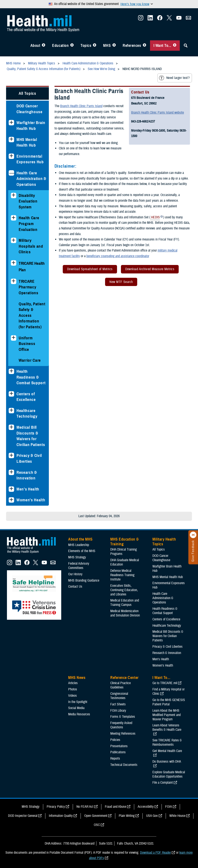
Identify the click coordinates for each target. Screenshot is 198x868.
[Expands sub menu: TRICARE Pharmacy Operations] (14, 281)
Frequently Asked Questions (121, 725)
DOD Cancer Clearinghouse (30, 109)
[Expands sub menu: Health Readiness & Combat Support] (11, 371)
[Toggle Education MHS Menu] (72, 46)
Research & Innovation (27, 475)
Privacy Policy (56, 807)
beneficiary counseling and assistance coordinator (118, 256)
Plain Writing (127, 816)
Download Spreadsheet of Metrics (90, 269)
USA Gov (152, 816)
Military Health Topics (164, 542)
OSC (97, 825)
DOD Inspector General (23, 816)
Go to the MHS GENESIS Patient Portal (169, 702)
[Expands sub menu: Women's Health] (11, 500)
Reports (115, 758)
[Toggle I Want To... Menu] (175, 46)
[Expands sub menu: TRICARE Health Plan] (14, 263)
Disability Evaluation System (28, 201)
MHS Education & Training (125, 542)
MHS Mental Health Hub (27, 142)
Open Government (96, 816)
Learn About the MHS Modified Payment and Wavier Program (167, 715)
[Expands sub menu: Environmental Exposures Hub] (11, 156)
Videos (73, 696)
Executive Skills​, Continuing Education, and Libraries (124, 590)
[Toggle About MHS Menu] (44, 46)
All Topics (27, 93)
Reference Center (125, 678)
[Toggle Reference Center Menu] (144, 46)
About (35, 46)
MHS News (77, 678)
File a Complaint (163, 783)
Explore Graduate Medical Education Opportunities (169, 774)
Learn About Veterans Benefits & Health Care (167, 727)
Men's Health (28, 489)
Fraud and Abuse (115, 807)
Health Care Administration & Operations (31, 179)
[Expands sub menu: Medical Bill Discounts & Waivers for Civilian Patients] (11, 427)
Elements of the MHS (82, 551)
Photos (73, 689)
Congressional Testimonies (119, 696)
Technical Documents (124, 765)
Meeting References (123, 734)
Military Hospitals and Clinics (31, 246)
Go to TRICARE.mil (165, 683)
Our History (75, 574)
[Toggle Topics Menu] (95, 46)
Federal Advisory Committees (79, 566)
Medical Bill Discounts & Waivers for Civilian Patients (31, 436)
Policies (115, 740)
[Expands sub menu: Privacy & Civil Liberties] (11, 455)
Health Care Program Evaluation (29, 224)
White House (177, 816)
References (132, 46)
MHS (107, 46)
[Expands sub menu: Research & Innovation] (11, 472)
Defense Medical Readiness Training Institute (122, 575)
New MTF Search (121, 282)
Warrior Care (30, 360)
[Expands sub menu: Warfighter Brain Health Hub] (11, 123)
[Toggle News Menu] (114, 46)
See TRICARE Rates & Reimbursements (167, 742)
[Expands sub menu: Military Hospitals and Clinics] (14, 240)
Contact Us (75, 587)
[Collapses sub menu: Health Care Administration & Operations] (11, 173)
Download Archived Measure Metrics (150, 269)
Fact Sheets (118, 704)
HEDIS (155, 218)
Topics (86, 46)
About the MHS (80, 539)
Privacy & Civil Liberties (29, 458)
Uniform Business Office (27, 344)
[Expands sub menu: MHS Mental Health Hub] (11, 140)
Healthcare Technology (27, 414)
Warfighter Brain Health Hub (31, 126)
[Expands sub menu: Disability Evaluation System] (14, 195)
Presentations (119, 746)
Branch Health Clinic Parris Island (81, 106)
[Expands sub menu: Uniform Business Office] (14, 338)
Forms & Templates (123, 717)
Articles (73, 683)
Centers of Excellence (26, 397)
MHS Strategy (77, 557)
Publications (118, 752)
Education (60, 46)
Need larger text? (174, 78)
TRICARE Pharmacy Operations (29, 287)
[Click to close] (193, 535)
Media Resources (79, 714)
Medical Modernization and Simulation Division (125, 613)
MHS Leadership (79, 545)
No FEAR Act (85, 807)
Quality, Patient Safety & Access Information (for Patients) (32, 315)
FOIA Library (118, 711)
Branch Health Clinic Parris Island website (158, 113)
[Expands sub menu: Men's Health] (11, 489)
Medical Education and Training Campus (125, 603)
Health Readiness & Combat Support (31, 377)
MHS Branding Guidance (84, 580)
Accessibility (146, 807)
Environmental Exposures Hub (30, 159)
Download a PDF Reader (155, 853)
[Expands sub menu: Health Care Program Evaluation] (14, 218)
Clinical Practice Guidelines (120, 685)
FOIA (169, 807)
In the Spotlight (78, 702)
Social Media (76, 708)
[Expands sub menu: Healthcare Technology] (11, 411)
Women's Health (31, 500)
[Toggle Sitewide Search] (186, 46)
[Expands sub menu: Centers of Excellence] (11, 394)
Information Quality (61, 816)
